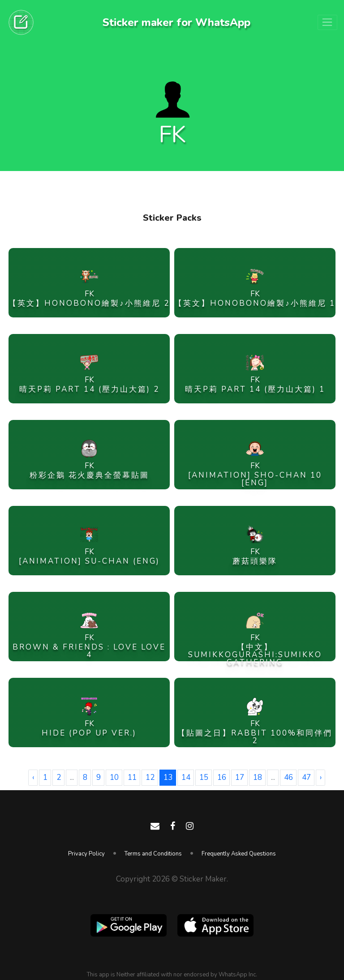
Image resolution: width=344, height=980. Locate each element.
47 (306, 777)
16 (222, 777)
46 (288, 777)
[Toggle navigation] (327, 22)
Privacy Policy (86, 854)
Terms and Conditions (153, 854)
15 (204, 777)
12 (150, 777)
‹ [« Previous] (33, 777)
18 (258, 777)
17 (240, 777)
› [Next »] (321, 777)
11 (132, 777)
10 (114, 777)
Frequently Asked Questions (239, 854)
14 (186, 777)
